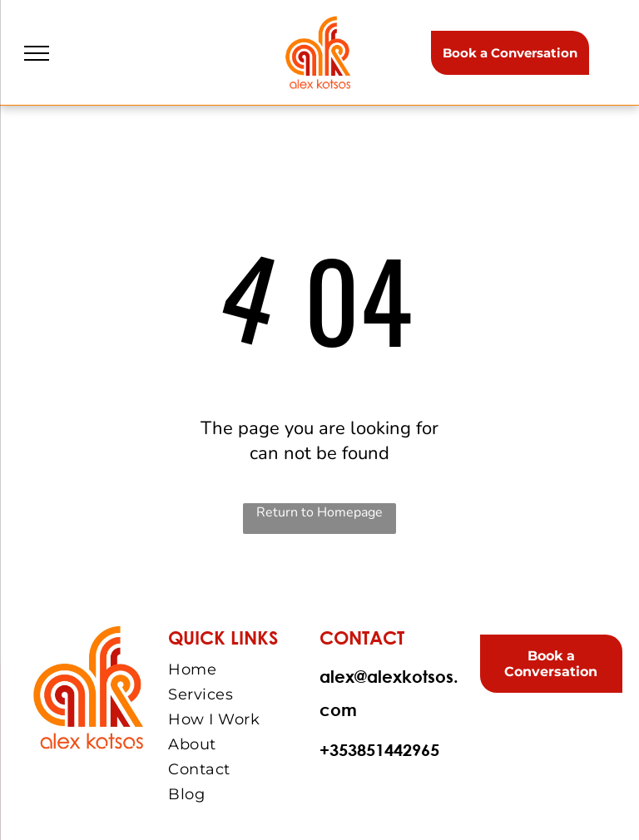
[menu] (37, 53)
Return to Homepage (319, 512)
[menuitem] (242, 670)
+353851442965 (379, 750)
